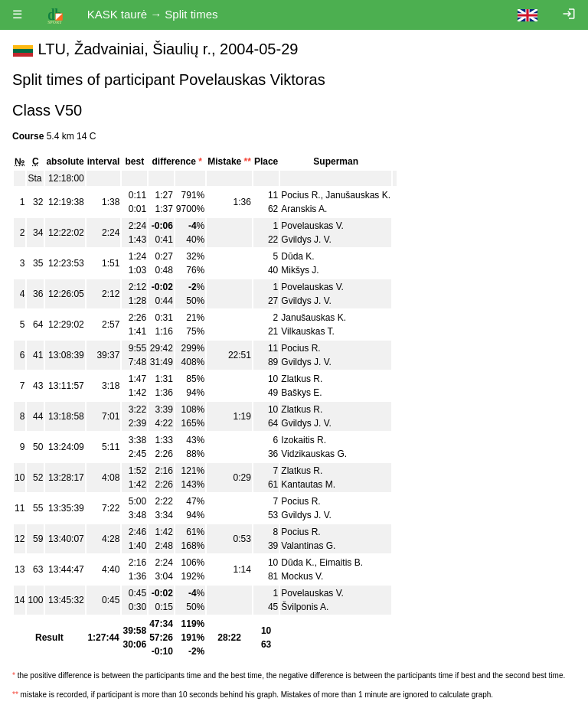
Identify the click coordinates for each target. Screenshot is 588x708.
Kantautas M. (308, 485)
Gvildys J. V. (306, 240)
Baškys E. (301, 393)
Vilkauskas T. (308, 331)
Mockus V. (302, 576)
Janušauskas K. (358, 195)
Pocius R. (301, 195)
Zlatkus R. (302, 379)
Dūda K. (297, 256)
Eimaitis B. (341, 563)
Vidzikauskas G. (314, 454)
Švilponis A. (305, 607)
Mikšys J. (300, 270)
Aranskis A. (304, 209)
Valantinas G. (308, 546)
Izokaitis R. (304, 440)
